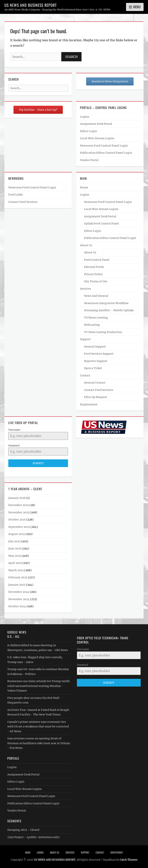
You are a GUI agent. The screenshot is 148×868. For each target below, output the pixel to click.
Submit (38, 463)
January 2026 (17, 498)
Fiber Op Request (95, 397)
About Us (86, 245)
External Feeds (94, 267)
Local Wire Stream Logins (97, 138)
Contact (85, 375)
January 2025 (17, 585)
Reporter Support (96, 361)
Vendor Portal (89, 160)
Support (85, 339)
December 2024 (19, 592)
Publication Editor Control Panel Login (106, 153)
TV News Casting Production (103, 332)
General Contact (95, 383)
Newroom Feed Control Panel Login (104, 146)
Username (14, 430)
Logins (85, 117)
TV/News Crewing (96, 318)
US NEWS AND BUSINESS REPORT (31, 5)
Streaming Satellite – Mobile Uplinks (109, 310)
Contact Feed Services (23, 202)
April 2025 (15, 563)
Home (84, 187)
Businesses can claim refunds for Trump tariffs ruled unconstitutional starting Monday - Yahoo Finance (39, 686)
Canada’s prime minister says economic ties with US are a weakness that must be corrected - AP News (38, 727)
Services (85, 289)
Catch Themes (129, 860)
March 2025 (16, 570)
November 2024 (19, 599)
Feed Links (16, 195)
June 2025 (15, 548)
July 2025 (14, 541)
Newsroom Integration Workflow (106, 303)
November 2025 (19, 512)
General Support (95, 347)
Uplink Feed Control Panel (101, 224)
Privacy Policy (93, 274)
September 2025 (19, 527)
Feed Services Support (99, 354)
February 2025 (18, 577)
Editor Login (88, 131)
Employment (89, 404)
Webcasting (92, 325)
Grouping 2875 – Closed (23, 830)
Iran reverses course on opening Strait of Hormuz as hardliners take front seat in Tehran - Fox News (39, 743)
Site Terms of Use (96, 281)
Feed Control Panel (97, 260)
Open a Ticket (93, 368)
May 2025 (15, 556)
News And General (96, 296)
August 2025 (17, 534)
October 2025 (17, 520)
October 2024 (17, 606)
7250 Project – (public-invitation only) (33, 837)
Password (14, 446)
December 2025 (19, 505)
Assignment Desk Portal (96, 124)
